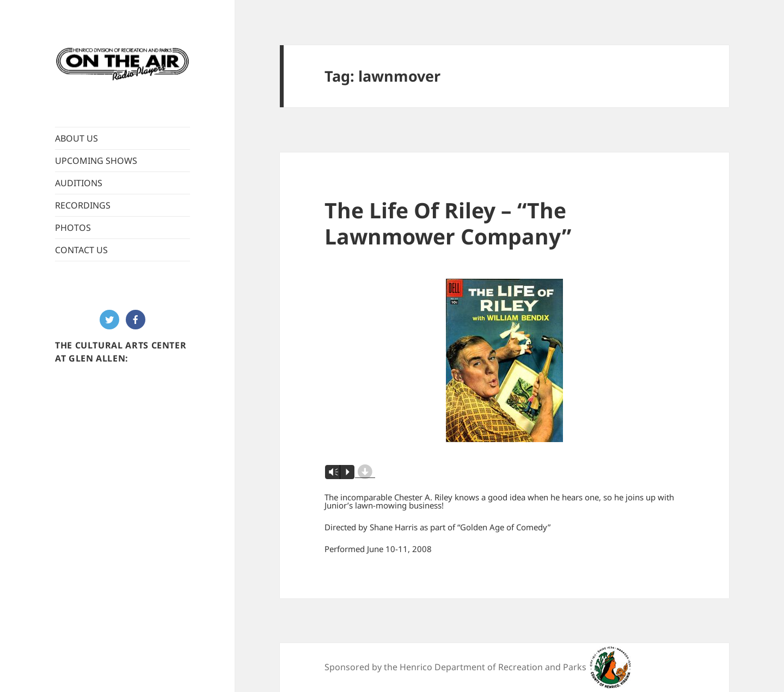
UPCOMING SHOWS (96, 161)
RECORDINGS (83, 205)
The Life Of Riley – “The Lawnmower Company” (448, 223)
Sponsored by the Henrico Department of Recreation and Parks (455, 667)
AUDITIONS (79, 183)
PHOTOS (73, 228)
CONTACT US (81, 250)
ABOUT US (76, 138)
